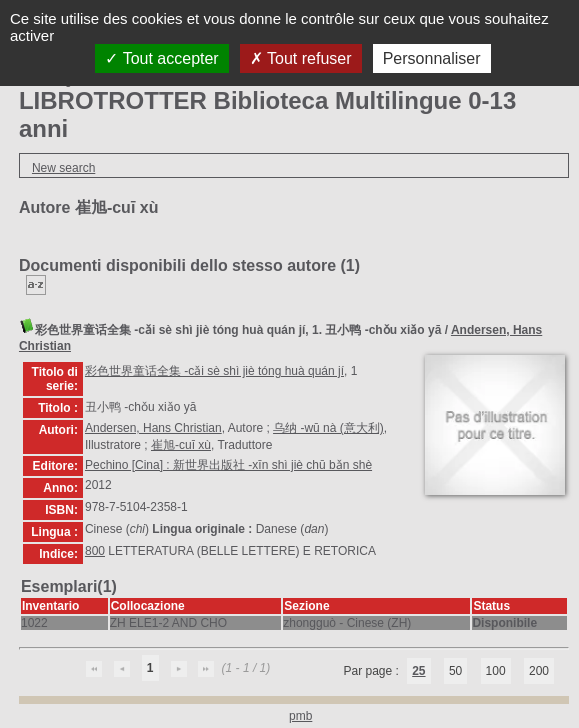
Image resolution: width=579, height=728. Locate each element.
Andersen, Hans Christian (153, 428)
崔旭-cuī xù (181, 445)
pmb (300, 716)
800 (95, 551)
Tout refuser (301, 58)
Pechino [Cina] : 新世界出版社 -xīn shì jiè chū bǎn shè (228, 465)
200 (539, 671)
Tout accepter (161, 58)
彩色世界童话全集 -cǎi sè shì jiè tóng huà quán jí (214, 371)
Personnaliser (432, 58)
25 (418, 671)
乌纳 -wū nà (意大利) (328, 428)
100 (496, 671)
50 (455, 671)
